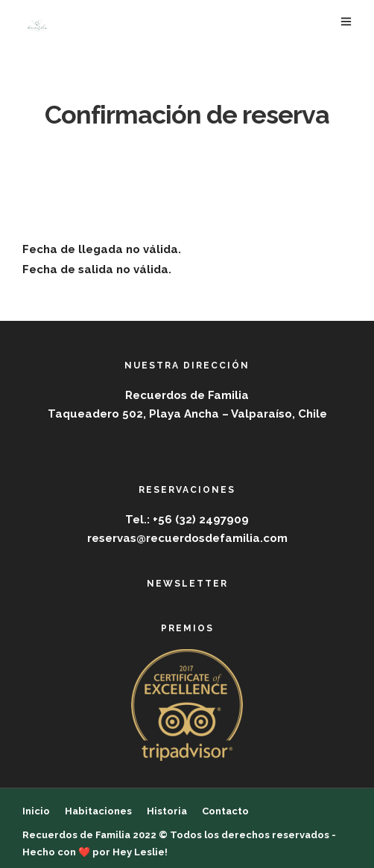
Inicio (36, 811)
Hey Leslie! (140, 852)
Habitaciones (98, 811)
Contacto (225, 811)
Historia (167, 811)
